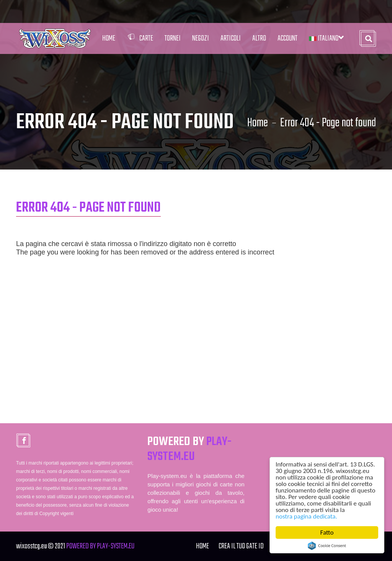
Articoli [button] (231, 38)
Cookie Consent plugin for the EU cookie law (327, 546)
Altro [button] (259, 38)
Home (109, 38)
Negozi (201, 38)
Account (287, 38)
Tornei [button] (173, 38)
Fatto (327, 532)
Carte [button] (140, 38)
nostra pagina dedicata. (306, 516)
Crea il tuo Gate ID (241, 546)
